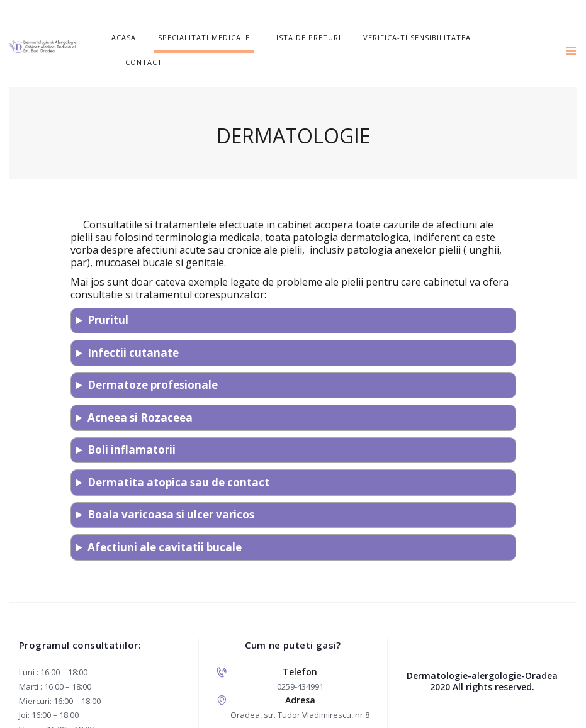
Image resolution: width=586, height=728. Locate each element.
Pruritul (108, 296)
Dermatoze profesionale (153, 361)
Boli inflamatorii (132, 426)
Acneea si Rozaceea (140, 393)
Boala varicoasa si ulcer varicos (171, 490)
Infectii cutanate (133, 328)
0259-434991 (300, 662)
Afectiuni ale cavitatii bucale (165, 523)
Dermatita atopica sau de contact (178, 458)
